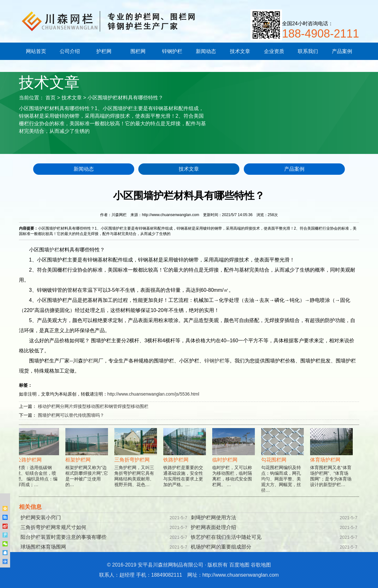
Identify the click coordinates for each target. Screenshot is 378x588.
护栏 (54, 250)
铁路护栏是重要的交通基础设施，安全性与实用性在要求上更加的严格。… (185, 463)
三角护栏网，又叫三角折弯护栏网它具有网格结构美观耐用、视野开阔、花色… (136, 463)
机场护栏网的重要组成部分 (221, 547)
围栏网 (138, 51)
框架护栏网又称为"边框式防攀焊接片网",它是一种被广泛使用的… (87, 463)
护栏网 (104, 51)
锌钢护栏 (172, 51)
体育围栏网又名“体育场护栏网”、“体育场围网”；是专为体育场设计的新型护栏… (332, 463)
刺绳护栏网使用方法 (213, 517)
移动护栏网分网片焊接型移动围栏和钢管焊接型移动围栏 (93, 406)
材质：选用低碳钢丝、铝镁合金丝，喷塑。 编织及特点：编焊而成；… (38, 463)
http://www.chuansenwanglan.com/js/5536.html (153, 394)
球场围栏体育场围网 (43, 547)
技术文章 (240, 51)
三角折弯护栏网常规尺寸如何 (53, 527)
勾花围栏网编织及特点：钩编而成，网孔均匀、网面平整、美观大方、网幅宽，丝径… (283, 466)
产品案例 (342, 51)
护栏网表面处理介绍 (213, 527)
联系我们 (308, 51)
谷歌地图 (261, 565)
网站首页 (36, 51)
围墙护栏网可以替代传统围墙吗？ (71, 415)
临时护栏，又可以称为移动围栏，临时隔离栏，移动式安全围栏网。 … (234, 463)
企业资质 (274, 51)
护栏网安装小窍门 (41, 517)
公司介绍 (70, 51)
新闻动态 (206, 51)
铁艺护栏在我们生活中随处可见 (226, 537)
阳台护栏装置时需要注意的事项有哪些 (63, 537)
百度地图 (239, 565)
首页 (51, 98)
